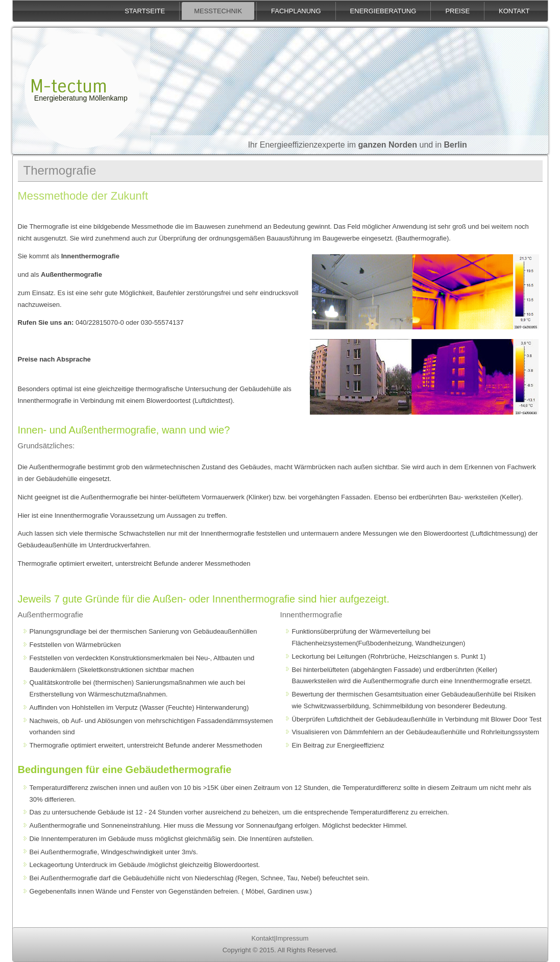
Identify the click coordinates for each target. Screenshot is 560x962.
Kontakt (514, 11)
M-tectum (69, 87)
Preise (457, 11)
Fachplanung (296, 11)
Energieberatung (383, 11)
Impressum (292, 938)
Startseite (145, 11)
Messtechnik (218, 11)
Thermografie (60, 170)
